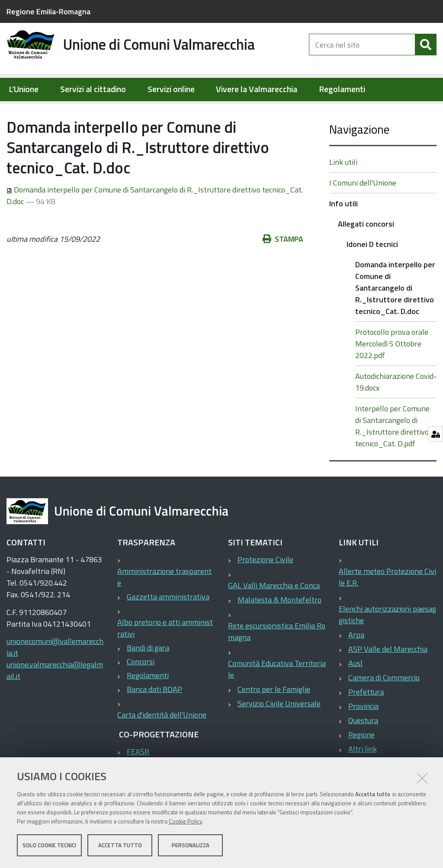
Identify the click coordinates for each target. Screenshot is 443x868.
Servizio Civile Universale (279, 731)
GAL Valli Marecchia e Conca (274, 613)
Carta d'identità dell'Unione (162, 742)
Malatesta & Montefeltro (279, 627)
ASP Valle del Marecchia (388, 677)
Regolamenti (342, 89)
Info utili (126, 111)
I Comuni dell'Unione (363, 210)
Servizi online (171, 89)
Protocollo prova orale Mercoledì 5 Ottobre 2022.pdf (392, 371)
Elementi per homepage (62, 111)
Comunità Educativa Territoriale (277, 697)
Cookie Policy (185, 822)
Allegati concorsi (174, 111)
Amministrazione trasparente (164, 605)
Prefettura (366, 719)
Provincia (363, 734)
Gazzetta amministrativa (168, 624)
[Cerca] (426, 51)
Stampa (283, 267)
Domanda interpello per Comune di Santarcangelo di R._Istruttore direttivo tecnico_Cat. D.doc (395, 315)
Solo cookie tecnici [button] (49, 846)
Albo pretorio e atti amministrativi (165, 656)
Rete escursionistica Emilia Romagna (277, 659)
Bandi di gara (148, 675)
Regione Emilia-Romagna (48, 11)
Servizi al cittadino (93, 89)
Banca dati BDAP (154, 717)
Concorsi (141, 689)
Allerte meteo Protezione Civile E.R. (387, 605)
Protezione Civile (265, 587)
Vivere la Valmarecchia (257, 89)
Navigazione (359, 157)
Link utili (343, 190)
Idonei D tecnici (234, 111)
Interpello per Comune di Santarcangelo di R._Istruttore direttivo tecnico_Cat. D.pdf (392, 454)
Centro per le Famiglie (274, 717)
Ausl (355, 691)
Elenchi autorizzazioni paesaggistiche (387, 642)
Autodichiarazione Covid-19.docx (396, 410)
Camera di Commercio (384, 705)
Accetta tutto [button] (120, 846)
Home (12, 111)
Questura (363, 748)
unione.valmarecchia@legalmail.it (55, 698)
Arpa (356, 662)
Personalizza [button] (191, 846)
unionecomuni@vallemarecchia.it (55, 675)
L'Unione (24, 89)
